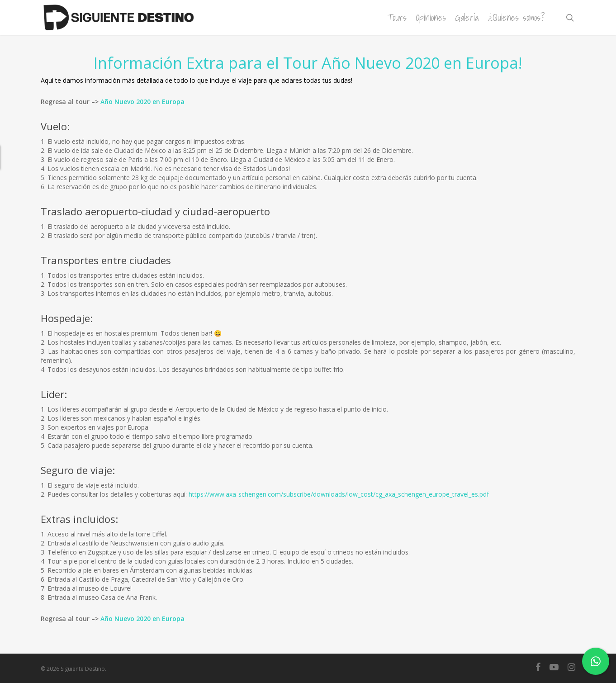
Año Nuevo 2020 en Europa (142, 102)
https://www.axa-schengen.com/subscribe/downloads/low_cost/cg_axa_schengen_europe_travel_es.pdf (339, 494)
